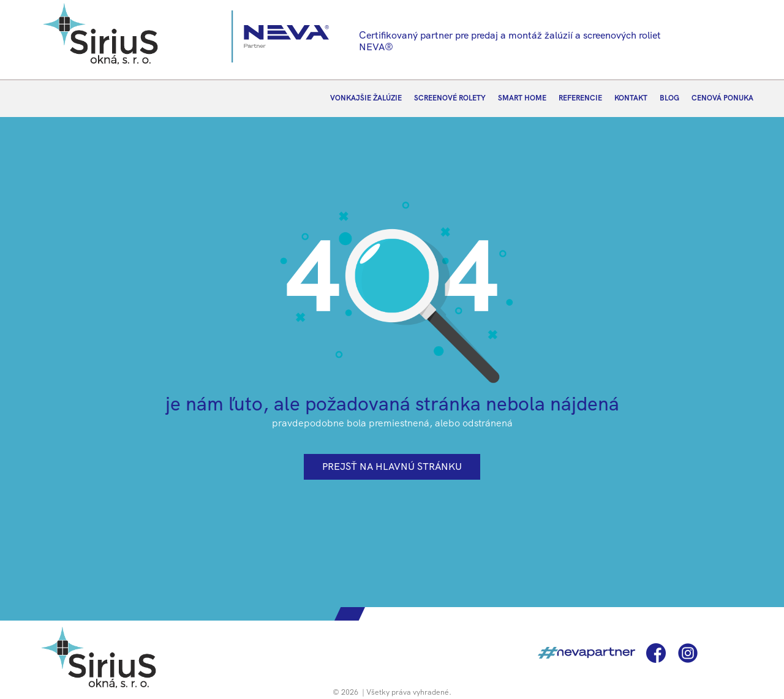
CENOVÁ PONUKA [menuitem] (722, 98)
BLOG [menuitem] (669, 98)
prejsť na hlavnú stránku (392, 467)
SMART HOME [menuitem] (522, 98)
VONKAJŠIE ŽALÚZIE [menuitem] (366, 98)
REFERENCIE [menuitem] (580, 98)
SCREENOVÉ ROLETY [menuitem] (450, 98)
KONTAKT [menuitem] (631, 98)
